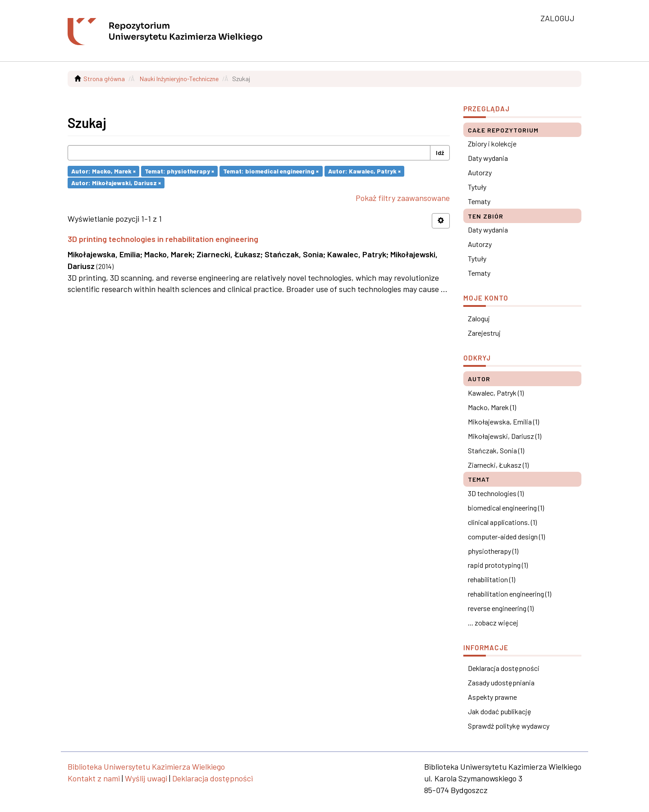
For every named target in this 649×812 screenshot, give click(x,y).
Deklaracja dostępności (504, 668)
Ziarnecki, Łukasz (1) (498, 465)
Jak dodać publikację (500, 711)
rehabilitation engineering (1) (510, 594)
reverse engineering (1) (501, 608)
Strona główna (104, 79)
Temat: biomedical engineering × (271, 171)
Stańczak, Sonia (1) (496, 450)
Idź (440, 153)
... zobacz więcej (493, 623)
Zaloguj (479, 318)
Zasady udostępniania (501, 682)
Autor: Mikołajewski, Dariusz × (116, 183)
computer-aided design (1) (506, 536)
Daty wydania (488, 158)
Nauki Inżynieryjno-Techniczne (179, 79)
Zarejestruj (484, 333)
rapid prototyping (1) (498, 565)
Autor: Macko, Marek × (103, 171)
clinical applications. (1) (502, 522)
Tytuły (477, 187)
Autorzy (480, 172)
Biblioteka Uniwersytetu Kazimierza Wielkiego (146, 766)
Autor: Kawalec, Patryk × (364, 171)
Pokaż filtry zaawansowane (403, 198)
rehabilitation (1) (491, 579)
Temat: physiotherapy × (179, 171)
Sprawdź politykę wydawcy (509, 726)
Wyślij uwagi (146, 778)
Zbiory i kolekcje (492, 144)
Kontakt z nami (94, 778)
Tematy (479, 201)
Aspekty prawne (492, 697)
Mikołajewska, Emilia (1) (503, 422)
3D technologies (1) (496, 493)
